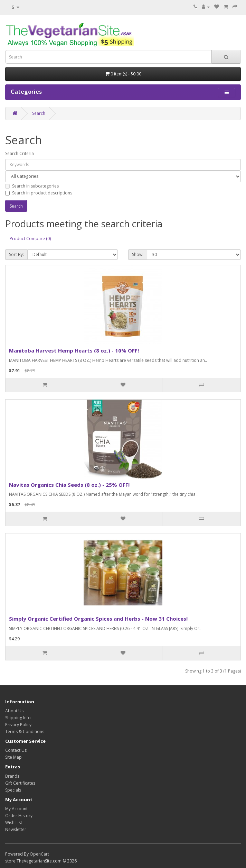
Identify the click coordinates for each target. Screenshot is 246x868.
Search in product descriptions (39, 193)
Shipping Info (18, 718)
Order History (19, 816)
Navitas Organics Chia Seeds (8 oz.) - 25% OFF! (69, 485)
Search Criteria (20, 153)
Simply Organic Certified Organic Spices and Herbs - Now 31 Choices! (98, 619)
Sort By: (16, 254)
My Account (16, 809)
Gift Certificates (20, 783)
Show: (138, 254)
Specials (13, 790)
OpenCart (39, 854)
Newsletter (16, 829)
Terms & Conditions (25, 732)
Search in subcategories (32, 186)
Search (39, 113)
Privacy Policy (18, 725)
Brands (12, 776)
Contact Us (16, 750)
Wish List (14, 823)
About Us (14, 711)
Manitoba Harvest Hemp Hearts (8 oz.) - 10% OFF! (74, 350)
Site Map (13, 757)
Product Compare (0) (30, 239)
